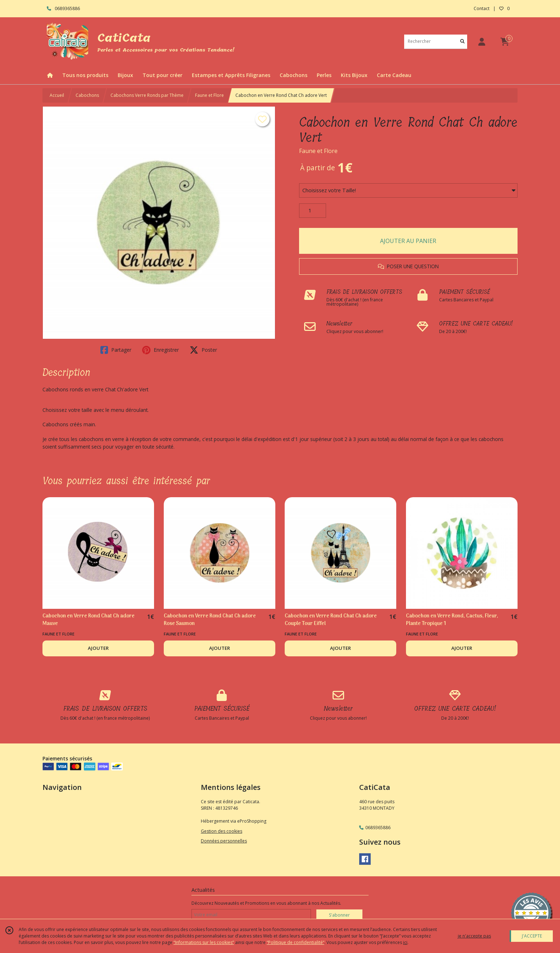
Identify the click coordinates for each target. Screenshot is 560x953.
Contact (482, 8)
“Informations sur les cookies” (204, 942)
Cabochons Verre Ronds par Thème (147, 95)
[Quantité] (313, 211)
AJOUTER (98, 648)
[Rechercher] (462, 42)
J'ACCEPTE (532, 936)
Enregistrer (161, 350)
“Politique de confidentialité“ (295, 942)
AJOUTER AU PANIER (408, 241)
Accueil (57, 95)
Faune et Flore (209, 95)
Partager (116, 350)
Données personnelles (224, 841)
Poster (203, 350)
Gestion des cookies (222, 831)
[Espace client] (482, 42)
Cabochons (87, 95)
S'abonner (339, 915)
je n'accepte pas (474, 936)
